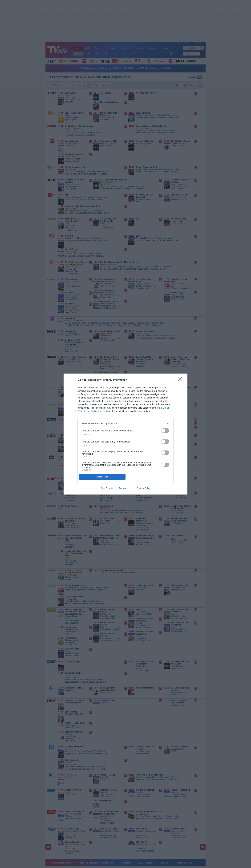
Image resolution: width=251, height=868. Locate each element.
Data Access (125, 488)
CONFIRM (102, 477)
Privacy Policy (144, 488)
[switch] (165, 431)
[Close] (181, 380)
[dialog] (125, 434)
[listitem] (125, 424)
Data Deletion (107, 488)
